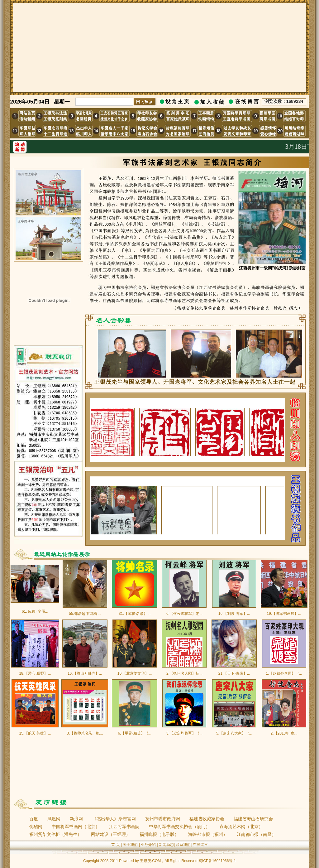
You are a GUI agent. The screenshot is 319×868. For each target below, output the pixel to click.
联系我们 (183, 845)
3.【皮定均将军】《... (184, 733)
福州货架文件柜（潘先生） (55, 834)
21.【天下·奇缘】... (234, 673)
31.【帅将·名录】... (135, 614)
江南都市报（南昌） (256, 834)
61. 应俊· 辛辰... (35, 611)
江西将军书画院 (124, 827)
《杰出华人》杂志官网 (114, 819)
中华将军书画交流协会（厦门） (179, 827)
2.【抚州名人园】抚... (184, 673)
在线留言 (200, 845)
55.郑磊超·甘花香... (85, 614)
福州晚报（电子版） (159, 834)
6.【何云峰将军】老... (184, 614)
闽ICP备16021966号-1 (217, 861)
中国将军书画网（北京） (76, 827)
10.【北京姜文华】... (135, 673)
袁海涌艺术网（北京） (241, 827)
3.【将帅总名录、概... (85, 733)
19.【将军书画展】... (284, 614)
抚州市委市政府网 (163, 819)
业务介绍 (148, 845)
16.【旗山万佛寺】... (85, 673)
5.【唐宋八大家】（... (234, 733)
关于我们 (130, 845)
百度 (34, 819)
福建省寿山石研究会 (253, 819)
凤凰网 (54, 819)
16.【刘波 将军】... (234, 614)
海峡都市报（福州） (208, 834)
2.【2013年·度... (284, 733)
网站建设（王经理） (111, 834)
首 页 (115, 845)
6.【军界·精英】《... (134, 733)
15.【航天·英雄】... (35, 733)
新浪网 (76, 819)
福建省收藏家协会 (207, 819)
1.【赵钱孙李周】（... (284, 673)
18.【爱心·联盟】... (35, 673)
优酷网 (36, 827)
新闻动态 (166, 845)
